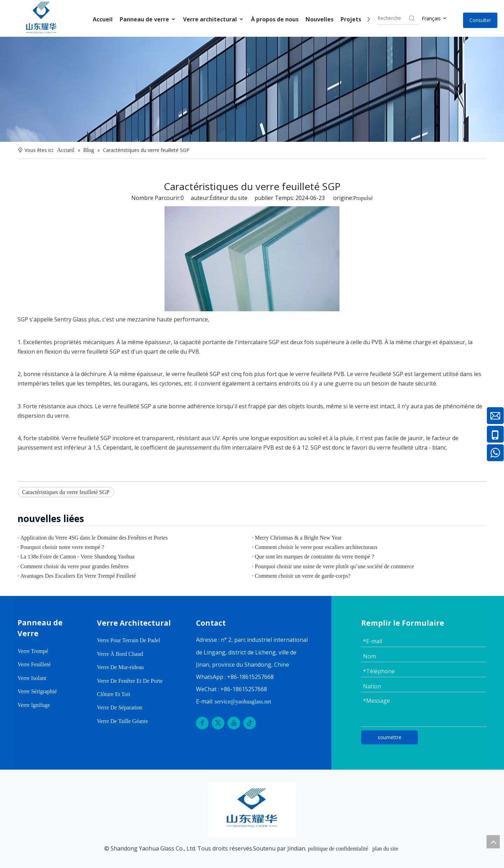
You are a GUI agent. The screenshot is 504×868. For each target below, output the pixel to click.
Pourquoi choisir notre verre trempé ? (62, 547)
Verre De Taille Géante (123, 721)
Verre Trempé (33, 651)
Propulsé (363, 198)
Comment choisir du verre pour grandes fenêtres (74, 566)
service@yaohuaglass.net (243, 702)
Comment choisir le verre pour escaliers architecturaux (316, 547)
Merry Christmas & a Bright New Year (298, 538)
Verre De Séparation (120, 707)
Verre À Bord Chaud (120, 654)
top (493, 842)
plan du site (385, 849)
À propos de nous (275, 19)
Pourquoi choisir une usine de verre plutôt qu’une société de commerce (334, 566)
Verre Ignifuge (34, 705)
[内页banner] (252, 89)
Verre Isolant (32, 678)
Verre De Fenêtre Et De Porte (130, 681)
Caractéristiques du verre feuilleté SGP (66, 492)
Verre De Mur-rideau (120, 667)
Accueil (103, 19)
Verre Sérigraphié (37, 691)
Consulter (480, 20)
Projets (351, 19)
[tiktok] (250, 723)
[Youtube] (234, 723)
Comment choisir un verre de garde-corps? (303, 576)
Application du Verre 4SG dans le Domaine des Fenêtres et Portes (94, 538)
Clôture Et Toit (114, 694)
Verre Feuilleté (34, 664)
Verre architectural (213, 19)
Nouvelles (320, 19)
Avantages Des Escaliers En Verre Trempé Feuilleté (78, 576)
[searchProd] (393, 18)
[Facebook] (202, 723)
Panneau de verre (148, 19)
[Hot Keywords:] (412, 18)
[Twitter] (218, 723)
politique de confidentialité (338, 849)
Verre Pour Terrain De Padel (129, 640)
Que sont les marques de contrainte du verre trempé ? (314, 557)
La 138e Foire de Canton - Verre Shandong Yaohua (77, 557)
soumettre (390, 737)
